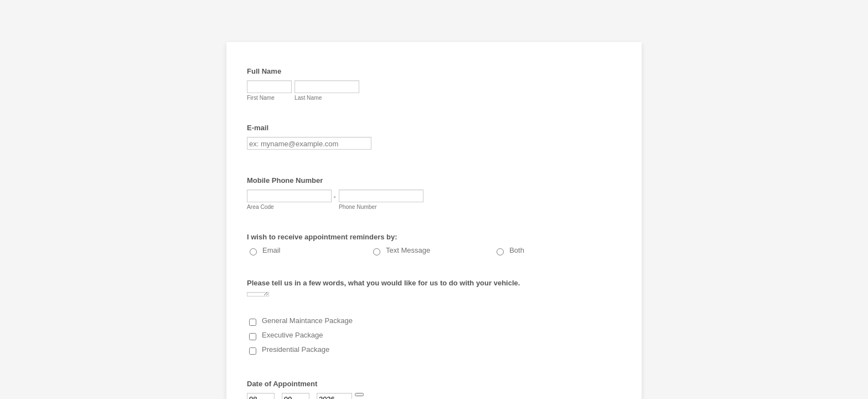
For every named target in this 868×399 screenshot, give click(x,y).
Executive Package (293, 335)
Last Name (308, 98)
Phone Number (358, 207)
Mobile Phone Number (285, 180)
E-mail (258, 128)
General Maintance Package (307, 321)
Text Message (408, 250)
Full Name (264, 71)
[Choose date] (359, 395)
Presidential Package (296, 349)
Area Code (260, 207)
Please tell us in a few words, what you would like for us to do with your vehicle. (383, 283)
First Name (261, 98)
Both (517, 250)
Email (272, 250)
